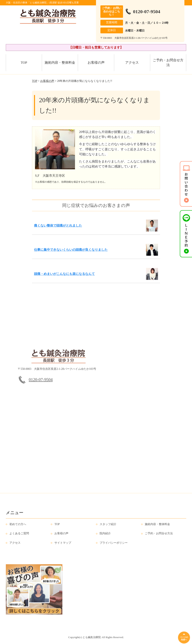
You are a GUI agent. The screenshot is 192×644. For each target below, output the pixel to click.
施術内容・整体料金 (60, 63)
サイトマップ (63, 545)
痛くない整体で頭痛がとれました (58, 225)
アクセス (132, 63)
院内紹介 (105, 536)
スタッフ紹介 (108, 527)
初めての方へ (18, 527)
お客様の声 (96, 63)
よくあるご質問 (19, 536)
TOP (24, 63)
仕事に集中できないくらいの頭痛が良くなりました (71, 250)
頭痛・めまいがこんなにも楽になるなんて (64, 274)
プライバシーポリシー (114, 545)
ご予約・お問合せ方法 (168, 63)
